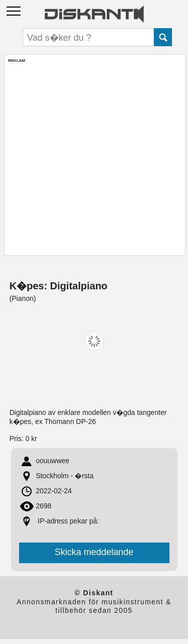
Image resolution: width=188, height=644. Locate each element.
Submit (163, 37)
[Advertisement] (94, 157)
